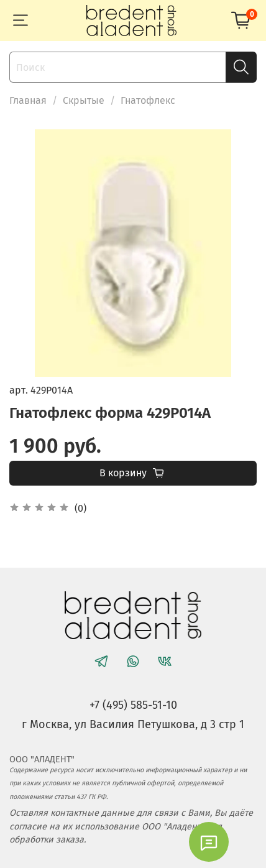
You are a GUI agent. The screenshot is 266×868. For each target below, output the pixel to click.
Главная (28, 100)
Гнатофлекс (148, 100)
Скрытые (84, 100)
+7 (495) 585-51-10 (133, 705)
